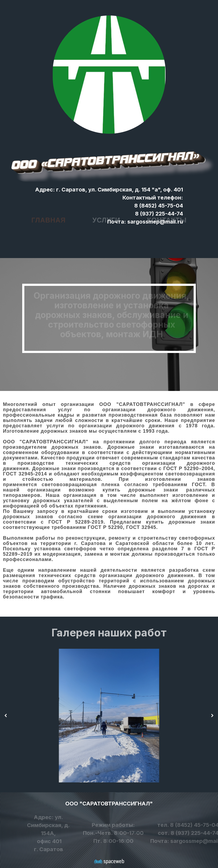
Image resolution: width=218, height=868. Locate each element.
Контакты (167, 215)
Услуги (106, 215)
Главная (48, 215)
